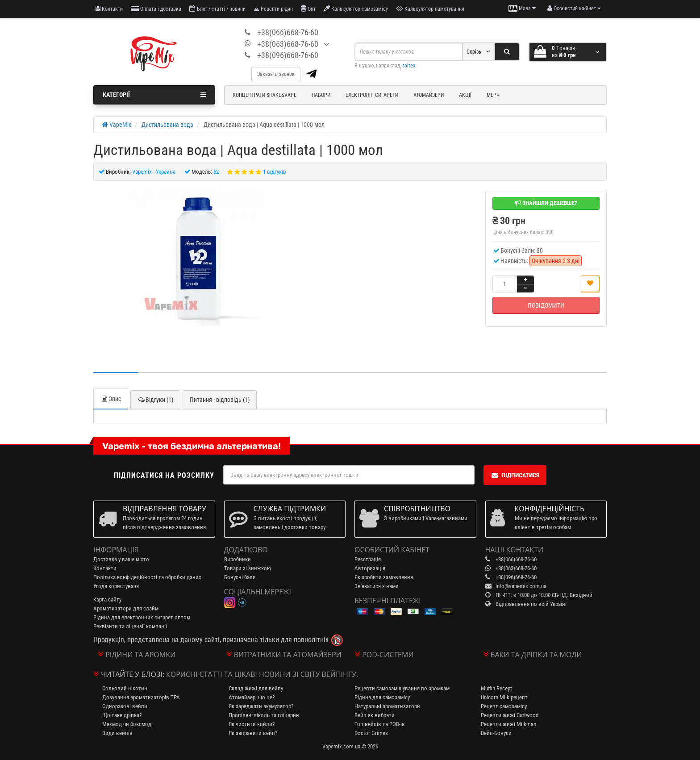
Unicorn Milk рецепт (504, 697)
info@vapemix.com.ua (521, 586)
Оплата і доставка (156, 9)
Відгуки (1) (155, 400)
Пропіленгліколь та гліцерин (264, 715)
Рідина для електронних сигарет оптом (142, 617)
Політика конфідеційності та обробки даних (147, 577)
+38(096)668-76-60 (288, 55)
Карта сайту (107, 599)
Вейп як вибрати (375, 715)
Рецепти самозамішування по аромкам (402, 688)
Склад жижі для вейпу (256, 688)
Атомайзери (429, 95)
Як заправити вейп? (253, 733)
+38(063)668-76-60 (288, 44)
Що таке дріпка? (122, 715)
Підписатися (515, 475)
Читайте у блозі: (133, 674)
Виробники (237, 559)
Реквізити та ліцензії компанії (130, 626)
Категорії (154, 95)
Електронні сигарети (372, 95)
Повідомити (546, 305)
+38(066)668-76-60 (288, 32)
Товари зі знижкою (248, 568)
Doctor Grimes (371, 733)
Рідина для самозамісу (382, 697)
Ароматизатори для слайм (126, 608)
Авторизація (370, 568)
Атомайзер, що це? (252, 697)
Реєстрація (368, 559)
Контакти (109, 9)
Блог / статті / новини (217, 9)
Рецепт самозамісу (504, 706)
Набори (321, 95)
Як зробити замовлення (384, 577)
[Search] (507, 52)
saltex (409, 66)
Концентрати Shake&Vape (265, 95)
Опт (308, 9)
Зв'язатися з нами (377, 586)
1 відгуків (275, 172)
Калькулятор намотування (430, 9)
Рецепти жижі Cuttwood (510, 715)
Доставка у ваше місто (121, 559)
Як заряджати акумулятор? (261, 706)
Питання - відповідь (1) (220, 400)
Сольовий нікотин (125, 688)
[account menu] (574, 8)
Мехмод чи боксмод (127, 724)
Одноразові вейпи (125, 706)
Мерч (493, 95)
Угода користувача (116, 586)
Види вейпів (117, 733)
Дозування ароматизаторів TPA (141, 697)
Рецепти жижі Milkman (508, 724)
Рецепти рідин (273, 9)
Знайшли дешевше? (546, 203)
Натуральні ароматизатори (387, 706)
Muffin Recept (496, 688)
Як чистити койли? (252, 724)
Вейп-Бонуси (496, 733)
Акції (465, 95)
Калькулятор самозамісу (356, 9)
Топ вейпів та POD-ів (380, 724)
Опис (111, 399)
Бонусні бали (240, 577)
